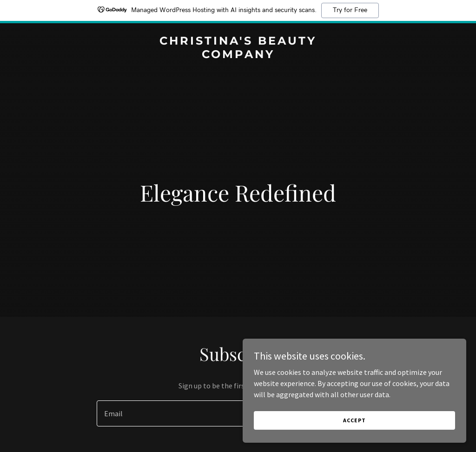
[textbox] (204, 413)
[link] (238, 55)
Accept (372, 438)
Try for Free (350, 10)
